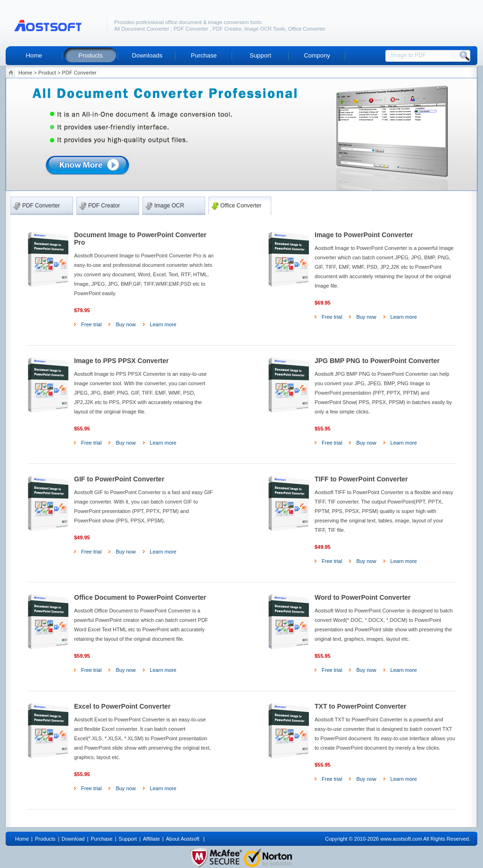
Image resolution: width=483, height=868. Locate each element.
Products (90, 55)
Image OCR (169, 206)
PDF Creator (227, 29)
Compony (317, 55)
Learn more (163, 324)
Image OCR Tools (265, 29)
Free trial (91, 324)
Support (260, 55)
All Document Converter (142, 29)
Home (34, 55)
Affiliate (151, 839)
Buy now (125, 324)
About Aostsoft (183, 839)
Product (47, 73)
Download (73, 839)
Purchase (204, 55)
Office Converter (307, 29)
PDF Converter (192, 29)
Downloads (147, 55)
